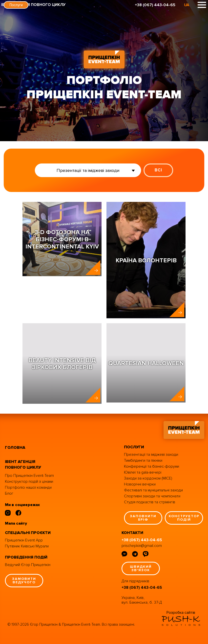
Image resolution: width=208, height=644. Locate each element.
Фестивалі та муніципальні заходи (153, 490)
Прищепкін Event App (24, 540)
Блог (9, 493)
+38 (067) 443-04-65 (155, 5)
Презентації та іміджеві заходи (151, 455)
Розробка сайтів (181, 613)
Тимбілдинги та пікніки (143, 460)
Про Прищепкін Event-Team (29, 476)
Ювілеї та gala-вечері (143, 472)
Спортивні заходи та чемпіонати (152, 496)
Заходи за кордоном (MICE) (148, 478)
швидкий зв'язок (141, 568)
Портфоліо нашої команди (28, 487)
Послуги (16, 5)
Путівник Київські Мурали (27, 546)
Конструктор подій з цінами (29, 482)
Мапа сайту (16, 523)
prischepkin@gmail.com (142, 546)
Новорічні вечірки (140, 484)
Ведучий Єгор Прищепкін (28, 565)
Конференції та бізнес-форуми (152, 466)
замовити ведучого (24, 580)
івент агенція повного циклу (23, 465)
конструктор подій (184, 518)
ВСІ (158, 170)
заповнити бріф (143, 518)
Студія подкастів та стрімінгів (150, 502)
